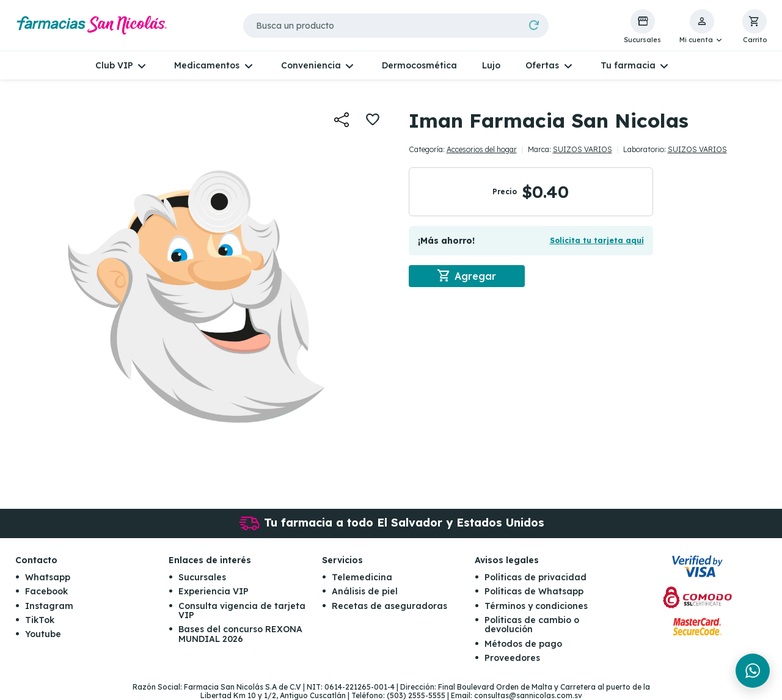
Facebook (46, 591)
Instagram (49, 606)
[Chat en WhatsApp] (753, 671)
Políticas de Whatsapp (534, 591)
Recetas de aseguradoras (389, 606)
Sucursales (202, 577)
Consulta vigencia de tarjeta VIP (242, 611)
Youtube (43, 634)
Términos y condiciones (536, 606)
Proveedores (512, 658)
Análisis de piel (365, 591)
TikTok (40, 620)
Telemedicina (362, 577)
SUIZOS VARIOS (583, 149)
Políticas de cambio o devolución (532, 625)
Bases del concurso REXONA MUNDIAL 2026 (240, 634)
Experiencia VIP (214, 591)
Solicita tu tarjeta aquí (597, 240)
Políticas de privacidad (535, 577)
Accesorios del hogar (482, 149)
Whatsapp (48, 577)
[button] (702, 27)
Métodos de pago (523, 644)
